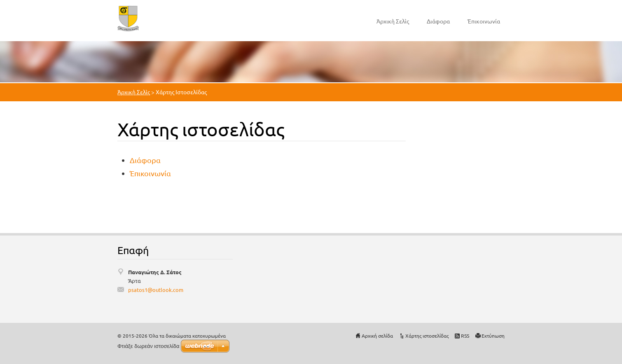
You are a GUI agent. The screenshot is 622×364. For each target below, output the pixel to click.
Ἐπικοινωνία (484, 21)
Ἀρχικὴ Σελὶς (393, 21)
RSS (465, 336)
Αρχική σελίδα (377, 336)
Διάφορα (438, 21)
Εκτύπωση (493, 336)
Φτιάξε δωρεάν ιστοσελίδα (148, 346)
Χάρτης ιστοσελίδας (427, 336)
